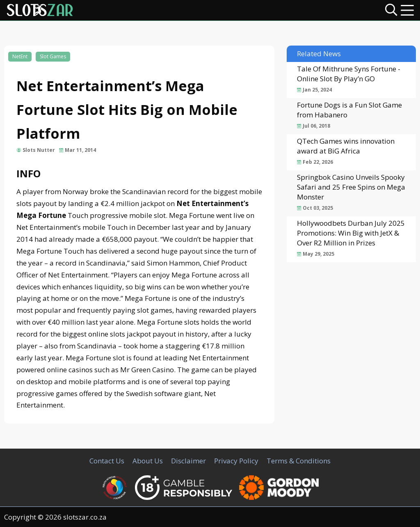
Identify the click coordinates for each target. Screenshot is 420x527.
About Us (148, 461)
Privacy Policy (236, 461)
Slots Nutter (39, 150)
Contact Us (107, 461)
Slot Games (53, 56)
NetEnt (20, 56)
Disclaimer (188, 461)
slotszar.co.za (85, 517)
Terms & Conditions (299, 461)
